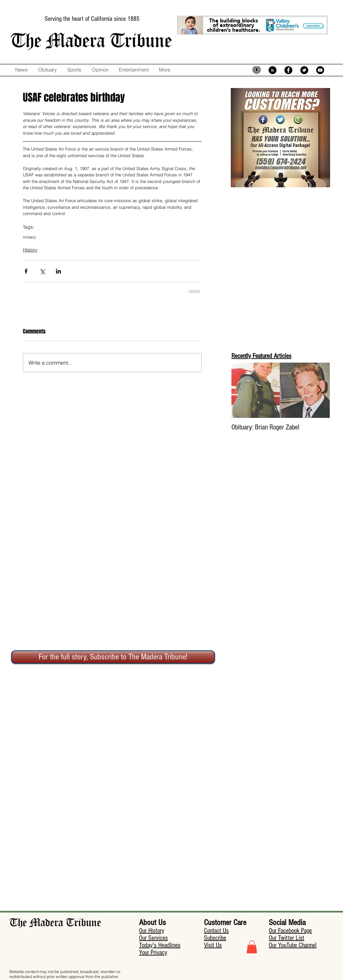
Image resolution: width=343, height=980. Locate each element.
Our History (152, 931)
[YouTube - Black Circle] (320, 70)
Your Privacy (153, 953)
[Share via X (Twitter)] (42, 271)
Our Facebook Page (290, 931)
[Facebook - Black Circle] (288, 70)
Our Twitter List (287, 938)
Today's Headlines (160, 945)
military (29, 237)
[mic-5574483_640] (257, 70)
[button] (252, 947)
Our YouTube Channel (293, 945)
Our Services (153, 938)
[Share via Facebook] (26, 271)
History (30, 250)
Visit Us (213, 945)
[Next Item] (319, 390)
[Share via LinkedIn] (58, 271)
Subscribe (215, 938)
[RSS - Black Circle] (272, 70)
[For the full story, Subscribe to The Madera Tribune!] (113, 657)
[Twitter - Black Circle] (304, 70)
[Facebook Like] (186, 84)
